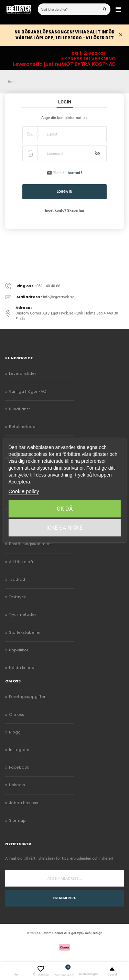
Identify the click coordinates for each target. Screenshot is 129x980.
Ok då (65, 509)
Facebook (19, 767)
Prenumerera (64, 898)
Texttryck (17, 597)
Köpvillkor (19, 650)
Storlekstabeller (25, 633)
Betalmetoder (23, 427)
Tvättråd (17, 579)
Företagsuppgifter (27, 697)
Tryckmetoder (23, 615)
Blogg (15, 732)
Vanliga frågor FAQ (28, 392)
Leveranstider (23, 374)
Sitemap (17, 821)
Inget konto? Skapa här (65, 211)
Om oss (17, 715)
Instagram (19, 750)
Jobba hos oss (24, 803)
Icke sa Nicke (64, 528)
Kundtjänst (19, 409)
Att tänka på (21, 562)
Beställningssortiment (30, 544)
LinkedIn (17, 785)
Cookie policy (24, 491)
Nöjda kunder (22, 668)
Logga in (64, 192)
